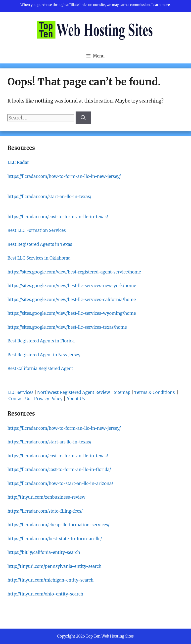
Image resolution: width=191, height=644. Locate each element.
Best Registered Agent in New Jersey (44, 355)
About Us (76, 399)
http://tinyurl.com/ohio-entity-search (45, 594)
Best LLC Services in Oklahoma (39, 258)
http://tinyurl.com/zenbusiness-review (46, 497)
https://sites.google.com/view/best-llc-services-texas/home (67, 327)
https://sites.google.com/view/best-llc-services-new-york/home (72, 286)
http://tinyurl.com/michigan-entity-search (50, 580)
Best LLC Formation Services (37, 230)
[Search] (83, 118)
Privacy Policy (48, 399)
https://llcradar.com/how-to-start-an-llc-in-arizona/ (60, 483)
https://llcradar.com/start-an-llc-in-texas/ (49, 197)
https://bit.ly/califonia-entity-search (44, 552)
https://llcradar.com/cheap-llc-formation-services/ (58, 525)
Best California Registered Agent (40, 369)
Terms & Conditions (155, 392)
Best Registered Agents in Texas (40, 244)
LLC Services (20, 392)
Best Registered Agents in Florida (41, 341)
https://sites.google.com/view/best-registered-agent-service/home (74, 272)
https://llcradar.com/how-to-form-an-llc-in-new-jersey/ (64, 176)
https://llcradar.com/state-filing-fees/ (45, 511)
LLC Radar (18, 162)
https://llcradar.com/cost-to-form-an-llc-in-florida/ (59, 470)
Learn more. (161, 5)
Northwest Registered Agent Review (74, 392)
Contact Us (19, 399)
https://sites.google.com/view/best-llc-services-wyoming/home (72, 313)
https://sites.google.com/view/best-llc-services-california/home (72, 300)
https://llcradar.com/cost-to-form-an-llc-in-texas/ (58, 217)
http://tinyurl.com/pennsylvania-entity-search (54, 566)
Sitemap (122, 392)
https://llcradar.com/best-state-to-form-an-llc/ (55, 539)
